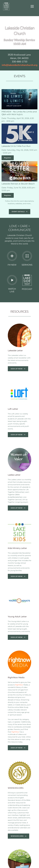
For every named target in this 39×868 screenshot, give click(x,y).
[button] (32, 6)
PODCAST (27, 289)
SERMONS (27, 265)
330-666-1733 (20, 62)
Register (8, 158)
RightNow (19, 685)
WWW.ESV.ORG (16, 788)
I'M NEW (12, 265)
